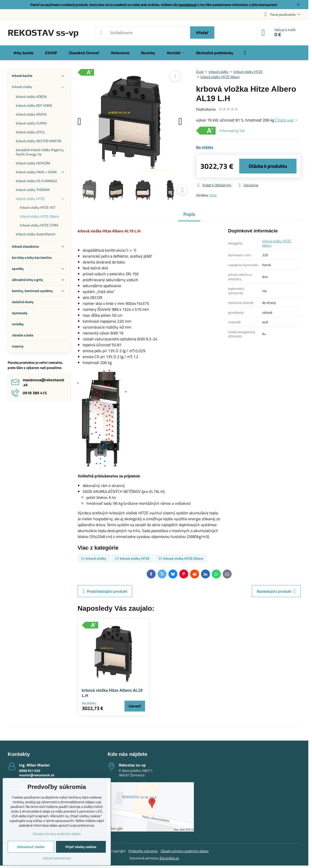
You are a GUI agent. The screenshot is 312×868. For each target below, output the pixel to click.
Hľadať (202, 33)
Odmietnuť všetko (31, 847)
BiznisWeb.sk (169, 858)
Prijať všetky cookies (81, 847)
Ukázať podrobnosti (57, 858)
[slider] (228, 109)
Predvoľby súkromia (143, 851)
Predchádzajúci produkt (105, 591)
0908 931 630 (30, 771)
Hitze (213, 195)
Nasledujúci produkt (276, 591)
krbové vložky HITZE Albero (277, 243)
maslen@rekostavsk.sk (37, 775)
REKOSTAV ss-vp (43, 33)
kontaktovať (188, 5)
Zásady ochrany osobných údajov (185, 851)
